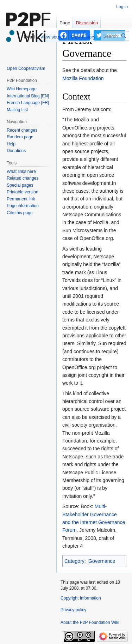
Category (74, 561)
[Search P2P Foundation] (115, 36)
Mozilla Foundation (83, 78)
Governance (102, 561)
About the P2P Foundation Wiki (90, 622)
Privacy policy (73, 610)
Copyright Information (81, 598)
